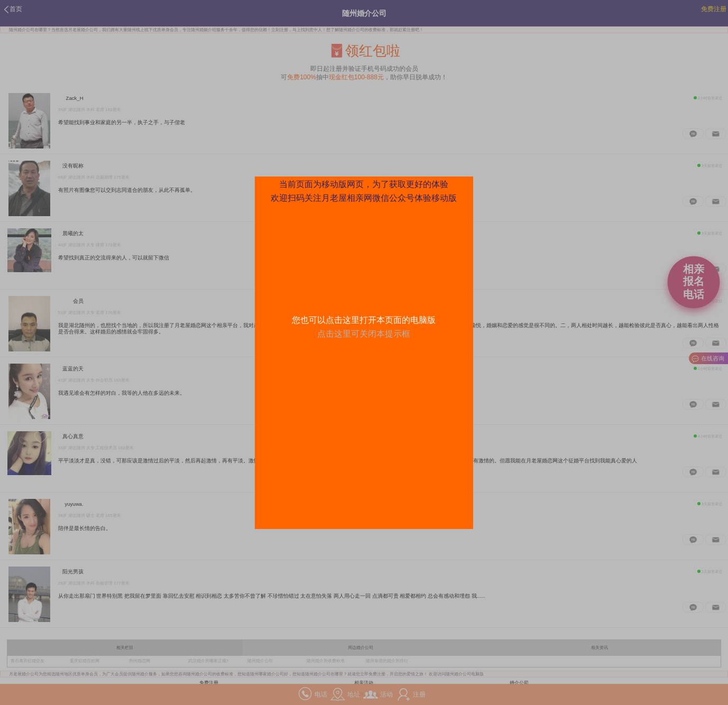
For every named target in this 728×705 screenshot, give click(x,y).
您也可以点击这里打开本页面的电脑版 (364, 320)
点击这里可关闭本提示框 (364, 334)
